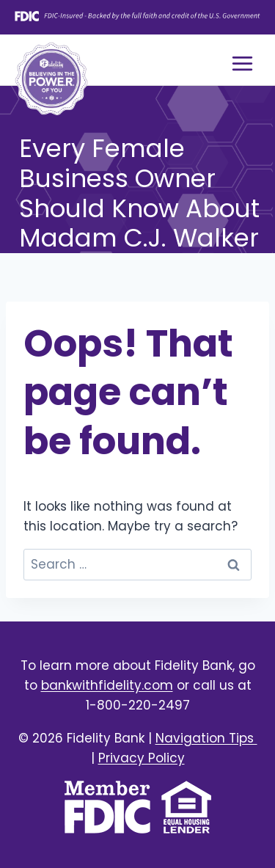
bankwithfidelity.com (107, 685)
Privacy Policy (142, 758)
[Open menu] (242, 63)
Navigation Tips (206, 738)
